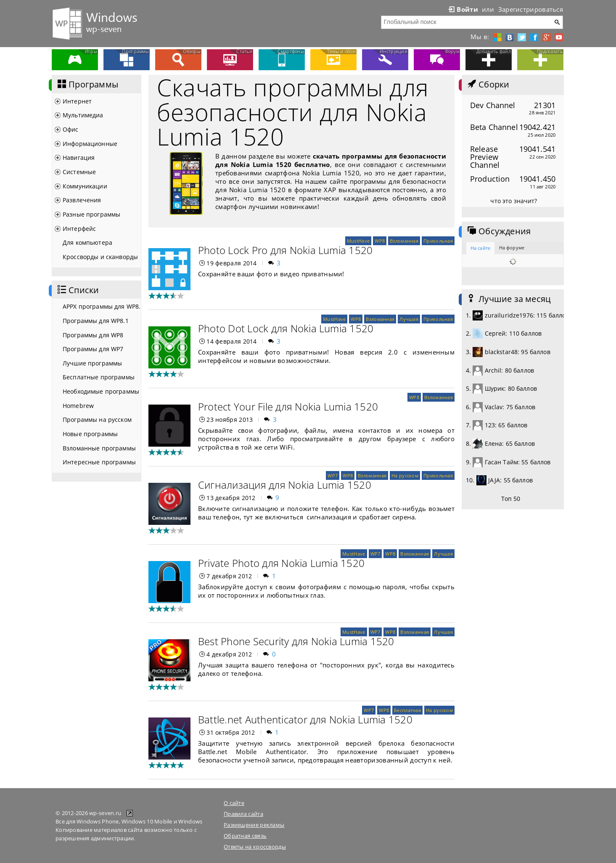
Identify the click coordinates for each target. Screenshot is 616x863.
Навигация (79, 158)
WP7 (333, 475)
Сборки (488, 85)
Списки (77, 290)
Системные (79, 172)
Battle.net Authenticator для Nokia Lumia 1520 (305, 719)
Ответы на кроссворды (255, 847)
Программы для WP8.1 (96, 321)
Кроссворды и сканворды (100, 257)
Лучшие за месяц (508, 299)
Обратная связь (245, 836)
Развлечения (82, 200)
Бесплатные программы (99, 377)
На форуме (512, 248)
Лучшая (409, 319)
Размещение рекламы (254, 825)
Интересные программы (99, 462)
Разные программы (91, 214)
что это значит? (514, 201)
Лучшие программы (92, 363)
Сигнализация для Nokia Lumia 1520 (285, 485)
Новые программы (90, 434)
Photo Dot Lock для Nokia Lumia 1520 (286, 328)
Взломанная (404, 241)
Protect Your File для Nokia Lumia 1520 (288, 406)
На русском (405, 475)
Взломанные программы (99, 448)
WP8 (380, 241)
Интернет (77, 101)
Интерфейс (79, 229)
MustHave (358, 241)
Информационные (90, 144)
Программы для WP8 (93, 335)
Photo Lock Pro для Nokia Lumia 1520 (285, 250)
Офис (71, 129)
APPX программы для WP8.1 (102, 306)
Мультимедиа (83, 115)
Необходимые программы (101, 391)
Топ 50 (511, 499)
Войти (463, 9)
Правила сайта (243, 814)
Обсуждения (498, 231)
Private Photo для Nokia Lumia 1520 (281, 563)
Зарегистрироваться (531, 9)
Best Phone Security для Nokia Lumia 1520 (296, 641)
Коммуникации (85, 186)
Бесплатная (407, 710)
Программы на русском (97, 420)
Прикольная (438, 241)
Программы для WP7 (93, 349)
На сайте (480, 248)
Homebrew (78, 406)
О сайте (234, 803)
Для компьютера (87, 242)
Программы (87, 85)
